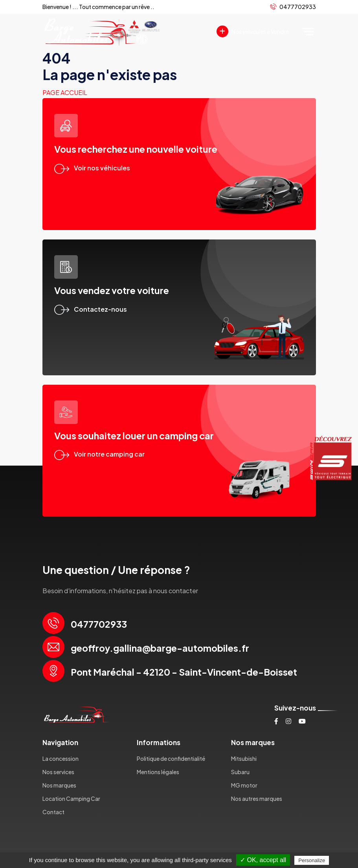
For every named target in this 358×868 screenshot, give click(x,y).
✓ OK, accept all (263, 860)
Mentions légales (158, 772)
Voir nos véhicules (92, 168)
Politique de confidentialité (171, 758)
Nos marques (59, 785)
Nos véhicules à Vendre (253, 31)
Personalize (312, 860)
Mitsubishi (244, 758)
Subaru (240, 772)
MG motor (244, 785)
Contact (53, 812)
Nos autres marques (257, 799)
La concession (61, 758)
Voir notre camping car (99, 454)
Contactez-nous (91, 309)
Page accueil (65, 92)
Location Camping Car (71, 799)
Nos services (58, 772)
